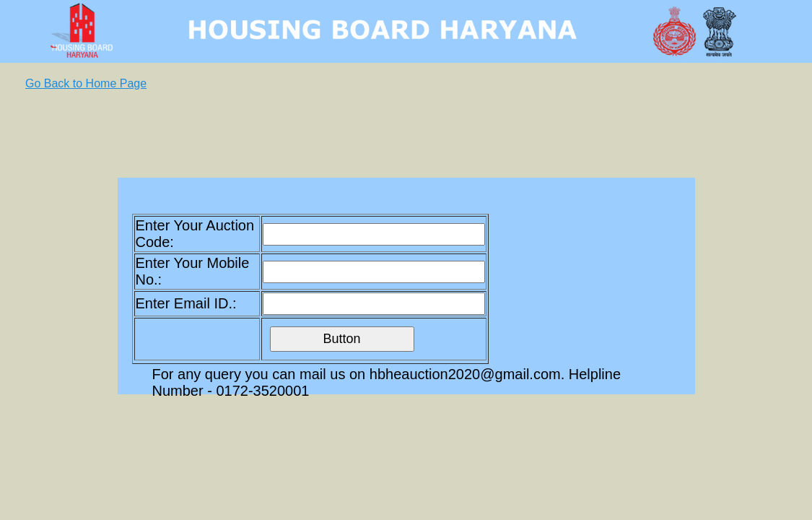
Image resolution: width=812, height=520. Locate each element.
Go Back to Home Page (86, 83)
